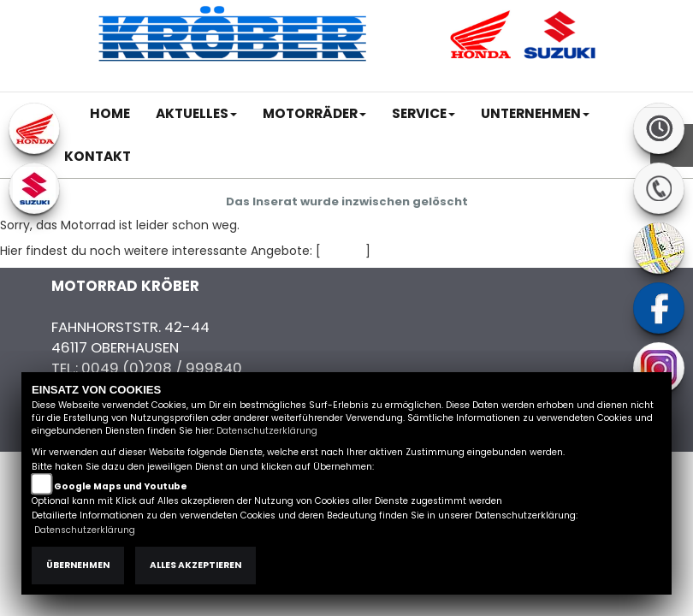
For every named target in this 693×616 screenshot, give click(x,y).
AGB (472, 83)
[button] (196, 114)
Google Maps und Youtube (121, 486)
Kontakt (520, 83)
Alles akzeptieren (195, 565)
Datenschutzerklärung (267, 431)
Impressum (414, 83)
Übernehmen (78, 565)
